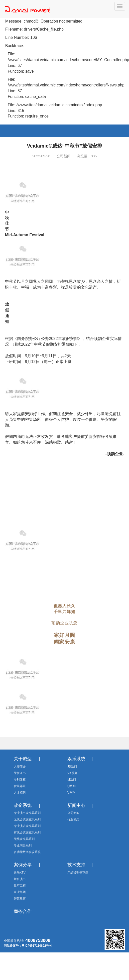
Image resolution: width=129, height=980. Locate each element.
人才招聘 (20, 793)
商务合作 (23, 911)
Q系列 (71, 786)
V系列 (71, 793)
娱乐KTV (20, 873)
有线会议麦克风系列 (27, 832)
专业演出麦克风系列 (27, 813)
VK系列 (72, 773)
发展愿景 (20, 786)
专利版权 (20, 780)
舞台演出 (20, 879)
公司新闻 (73, 813)
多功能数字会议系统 (27, 852)
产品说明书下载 (78, 873)
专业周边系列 (23, 845)
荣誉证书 (20, 773)
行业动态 (73, 819)
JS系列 (72, 767)
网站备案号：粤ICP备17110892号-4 (28, 946)
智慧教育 (20, 899)
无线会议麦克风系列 (27, 819)
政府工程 (20, 886)
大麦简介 (20, 767)
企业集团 (20, 892)
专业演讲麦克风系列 (27, 826)
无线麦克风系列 (24, 839)
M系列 (72, 780)
